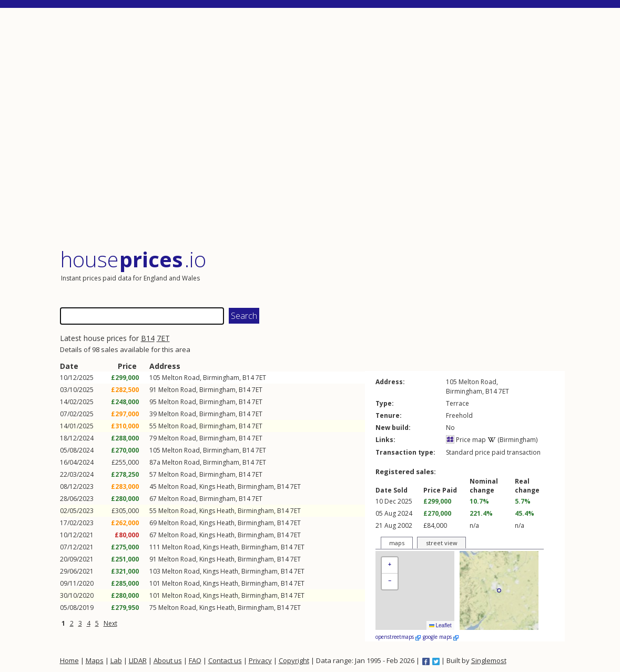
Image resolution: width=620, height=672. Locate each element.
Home (69, 660)
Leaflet (440, 625)
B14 (148, 338)
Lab (116, 660)
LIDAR (138, 660)
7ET (163, 338)
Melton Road (181, 378)
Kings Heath (217, 487)
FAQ (195, 660)
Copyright (294, 660)
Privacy (260, 660)
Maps (95, 660)
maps (397, 543)
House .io (133, 259)
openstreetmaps (398, 637)
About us (168, 660)
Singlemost (489, 660)
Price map (466, 440)
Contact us (225, 660)
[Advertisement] (312, 129)
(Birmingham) (512, 440)
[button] (390, 565)
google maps (441, 637)
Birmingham (221, 378)
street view (442, 543)
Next (110, 623)
